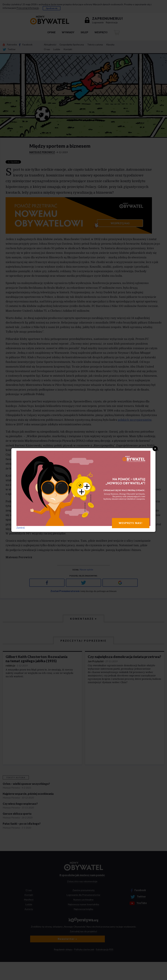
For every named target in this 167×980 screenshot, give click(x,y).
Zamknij (20, 528)
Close (155, 449)
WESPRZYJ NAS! (131, 523)
